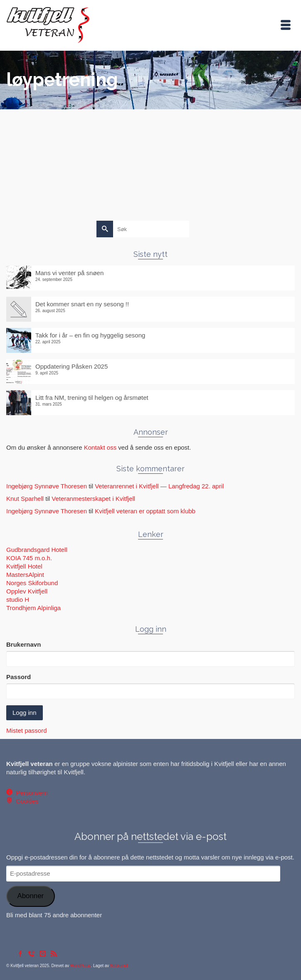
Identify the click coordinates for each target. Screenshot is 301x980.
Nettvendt (119, 966)
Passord (19, 677)
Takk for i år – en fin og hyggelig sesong (90, 335)
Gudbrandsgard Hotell (37, 550)
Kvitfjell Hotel (24, 566)
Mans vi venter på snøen (69, 273)
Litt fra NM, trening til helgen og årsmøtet (92, 398)
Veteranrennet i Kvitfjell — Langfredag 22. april (159, 486)
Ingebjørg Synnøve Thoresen (47, 486)
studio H (18, 600)
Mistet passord (27, 730)
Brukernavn (23, 644)
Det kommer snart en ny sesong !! (82, 304)
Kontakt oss (100, 447)
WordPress (80, 966)
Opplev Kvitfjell (27, 591)
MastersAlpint (25, 575)
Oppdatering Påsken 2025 (72, 366)
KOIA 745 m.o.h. (29, 558)
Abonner (30, 896)
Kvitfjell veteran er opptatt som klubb (145, 511)
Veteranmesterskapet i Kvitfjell (93, 499)
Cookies (26, 801)
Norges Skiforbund (32, 583)
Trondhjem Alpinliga (33, 608)
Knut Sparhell (25, 499)
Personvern (30, 793)
